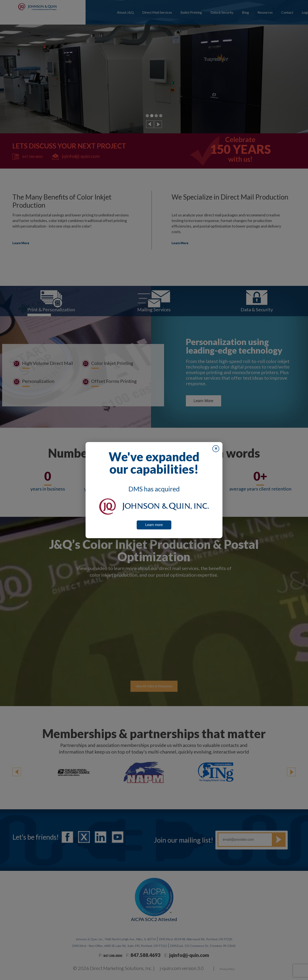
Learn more (154, 525)
